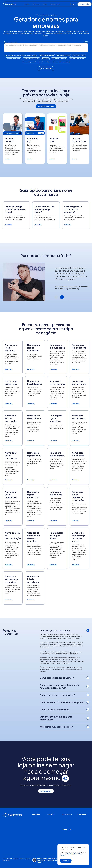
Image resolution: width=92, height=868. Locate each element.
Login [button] (72, 4)
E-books (50, 828)
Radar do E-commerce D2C (52, 825)
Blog (49, 819)
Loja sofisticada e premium (47, 55)
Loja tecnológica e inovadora (31, 59)
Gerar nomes (46, 69)
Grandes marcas (59, 4)
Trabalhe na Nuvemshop (66, 835)
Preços (47, 4)
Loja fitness (46, 59)
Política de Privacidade (75, 854)
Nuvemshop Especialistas (66, 822)
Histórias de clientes (53, 822)
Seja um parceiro (67, 825)
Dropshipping (36, 819)
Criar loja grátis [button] (84, 4)
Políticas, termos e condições (11, 862)
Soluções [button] (26, 4)
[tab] (65, 631)
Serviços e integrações (66, 818)
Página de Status (82, 819)
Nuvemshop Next (37, 834)
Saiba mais (8, 224)
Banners (50, 831)
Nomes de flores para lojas (62, 62)
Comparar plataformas (36, 837)
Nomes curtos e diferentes (59, 59)
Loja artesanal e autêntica (14, 59)
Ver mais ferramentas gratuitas (46, 15)
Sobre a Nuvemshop (68, 832)
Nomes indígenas (46, 62)
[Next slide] (62, 297)
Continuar (66, 861)
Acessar (7, 159)
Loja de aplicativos (38, 824)
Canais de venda (37, 831)
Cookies (62, 855)
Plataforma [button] (37, 4)
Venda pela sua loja (38, 829)
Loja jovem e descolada (64, 55)
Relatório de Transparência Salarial (66, 840)
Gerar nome (9, 369)
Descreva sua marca (11, 42)
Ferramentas (51, 817)
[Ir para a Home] (9, 5)
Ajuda (79, 817)
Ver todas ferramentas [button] (46, 106)
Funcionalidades (37, 817)
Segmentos (36, 827)
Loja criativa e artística (79, 55)
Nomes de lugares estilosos (31, 62)
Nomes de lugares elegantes (78, 59)
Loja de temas (36, 822)
